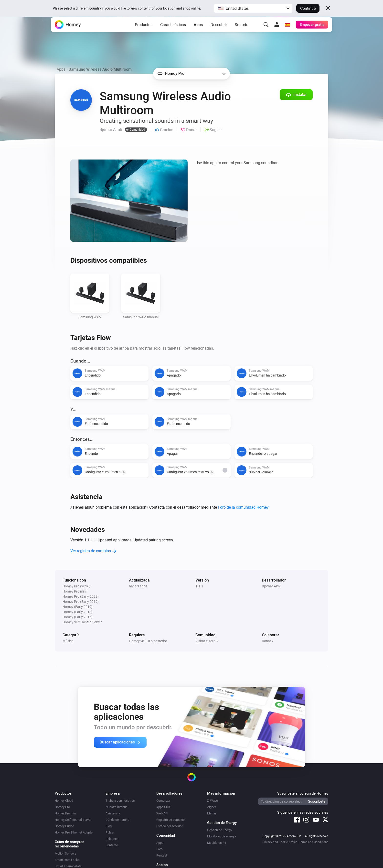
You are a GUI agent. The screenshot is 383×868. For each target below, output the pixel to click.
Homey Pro (62, 807)
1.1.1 (199, 586)
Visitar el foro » (207, 641)
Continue (308, 8)
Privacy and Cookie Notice (280, 842)
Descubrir (219, 32)
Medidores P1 (217, 843)
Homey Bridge (64, 826)
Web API (162, 813)
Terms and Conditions (314, 842)
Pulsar (110, 832)
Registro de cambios (170, 820)
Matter (212, 813)
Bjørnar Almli (271, 586)
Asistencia (113, 813)
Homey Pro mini (66, 813)
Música (68, 641)
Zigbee (212, 807)
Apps (198, 32)
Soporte (241, 32)
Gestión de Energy (220, 830)
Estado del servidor (169, 826)
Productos (144, 32)
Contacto (112, 845)
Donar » (268, 641)
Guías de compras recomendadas (69, 844)
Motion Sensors (66, 853)
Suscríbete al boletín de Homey (303, 793)
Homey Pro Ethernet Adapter (74, 832)
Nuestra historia (117, 807)
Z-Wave (213, 801)
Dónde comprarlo (117, 820)
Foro (159, 849)
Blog (109, 826)
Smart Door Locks (67, 860)
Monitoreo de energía (222, 836)
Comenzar (163, 801)
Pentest (162, 855)
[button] (253, 8)
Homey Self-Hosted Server (73, 820)
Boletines (112, 839)
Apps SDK (163, 807)
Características (173, 32)
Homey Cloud (64, 801)
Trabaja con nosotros (120, 801)
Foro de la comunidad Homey (243, 507)
